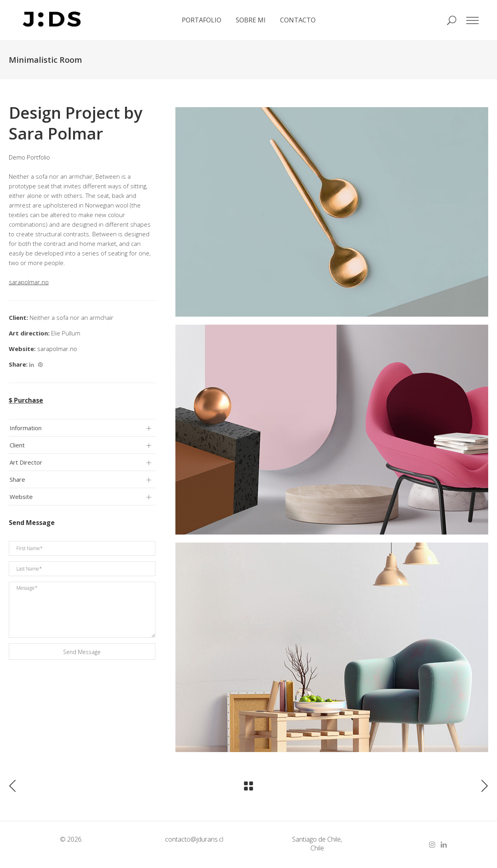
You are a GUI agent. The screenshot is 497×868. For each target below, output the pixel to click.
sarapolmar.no (57, 349)
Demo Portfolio (29, 157)
